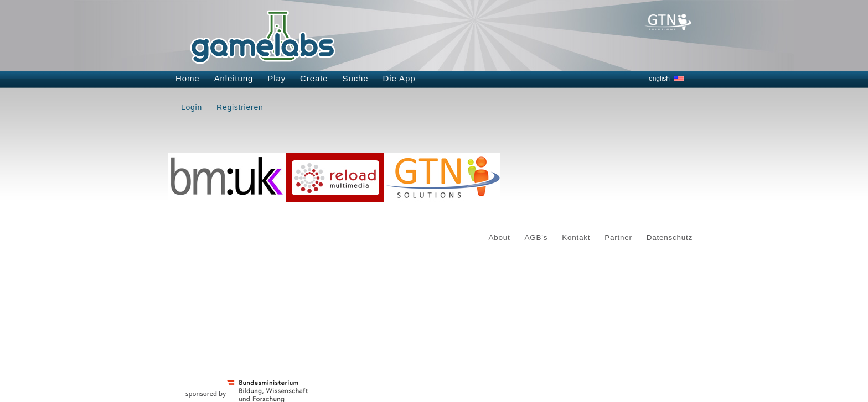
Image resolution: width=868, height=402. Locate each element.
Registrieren (240, 107)
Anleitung (234, 78)
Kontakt (576, 237)
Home (188, 78)
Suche (356, 78)
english (659, 79)
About (500, 237)
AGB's (536, 237)
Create (314, 78)
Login (192, 107)
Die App (399, 78)
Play (277, 78)
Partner (618, 237)
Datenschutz (670, 237)
